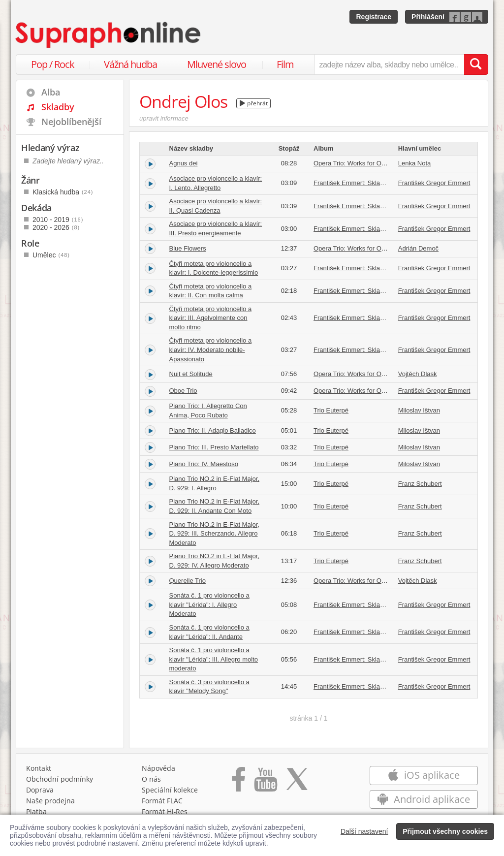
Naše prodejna (50, 801)
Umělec (51, 255)
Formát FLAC (162, 801)
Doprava (40, 790)
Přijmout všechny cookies (445, 831)
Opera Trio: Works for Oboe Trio (359, 163)
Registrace (374, 17)
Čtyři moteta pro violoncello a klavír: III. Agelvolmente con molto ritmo (211, 318)
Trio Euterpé (331, 410)
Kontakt (39, 768)
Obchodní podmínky (60, 779)
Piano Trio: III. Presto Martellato (214, 447)
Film (285, 64)
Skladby (58, 107)
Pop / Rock (53, 64)
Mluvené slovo (217, 64)
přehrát (254, 103)
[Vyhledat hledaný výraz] (476, 64)
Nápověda (158, 768)
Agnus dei (184, 163)
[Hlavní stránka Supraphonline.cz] (109, 35)
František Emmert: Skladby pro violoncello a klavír (384, 183)
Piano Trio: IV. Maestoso (204, 464)
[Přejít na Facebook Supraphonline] (238, 783)
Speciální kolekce (170, 790)
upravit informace (164, 118)
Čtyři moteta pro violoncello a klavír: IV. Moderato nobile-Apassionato (211, 349)
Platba (36, 811)
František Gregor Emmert (434, 183)
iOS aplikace (424, 775)
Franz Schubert (420, 484)
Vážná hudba (130, 64)
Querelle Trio (188, 581)
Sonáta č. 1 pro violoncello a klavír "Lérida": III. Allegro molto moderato (214, 659)
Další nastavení (364, 831)
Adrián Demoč (418, 248)
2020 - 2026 (56, 227)
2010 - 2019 (58, 220)
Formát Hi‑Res (165, 811)
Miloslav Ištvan (419, 410)
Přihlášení (428, 17)
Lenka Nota (415, 163)
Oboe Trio (183, 391)
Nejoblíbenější (71, 122)
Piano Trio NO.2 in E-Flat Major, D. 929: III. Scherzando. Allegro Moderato (215, 534)
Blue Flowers (188, 248)
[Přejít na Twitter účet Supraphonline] (297, 783)
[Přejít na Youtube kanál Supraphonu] (265, 783)
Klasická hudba (63, 192)
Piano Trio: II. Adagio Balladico (213, 430)
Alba (51, 92)
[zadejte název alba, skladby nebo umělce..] (389, 64)
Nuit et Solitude (191, 374)
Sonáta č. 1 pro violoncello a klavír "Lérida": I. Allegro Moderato (209, 604)
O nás (151, 779)
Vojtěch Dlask (418, 374)
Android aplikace (424, 799)
